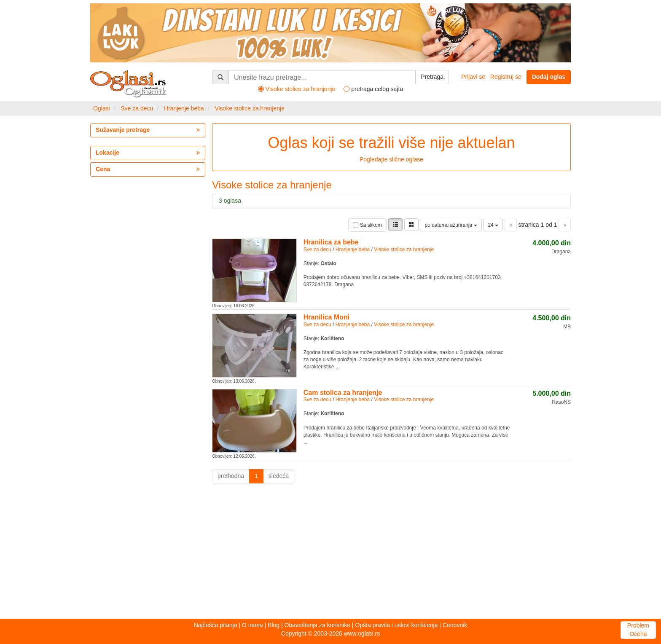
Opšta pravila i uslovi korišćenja (396, 625)
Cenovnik (455, 625)
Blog (274, 625)
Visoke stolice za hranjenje (250, 108)
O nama (253, 625)
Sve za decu (137, 108)
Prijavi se (473, 77)
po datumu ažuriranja (451, 225)
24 (493, 225)
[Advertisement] (330, 553)
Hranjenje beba (184, 108)
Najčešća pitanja (216, 625)
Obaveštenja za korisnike (317, 625)
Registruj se (506, 77)
